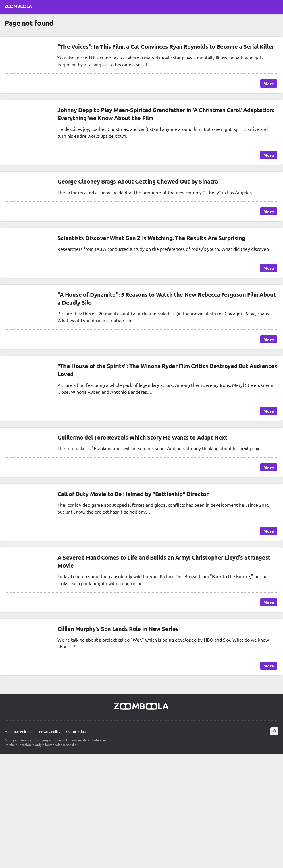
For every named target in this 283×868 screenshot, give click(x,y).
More (269, 84)
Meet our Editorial (19, 731)
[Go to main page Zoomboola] (18, 7)
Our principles (77, 731)
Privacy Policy (50, 731)
